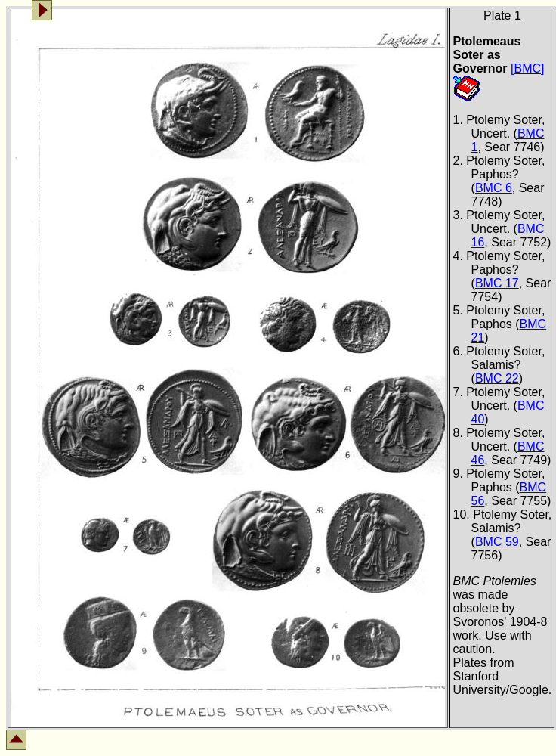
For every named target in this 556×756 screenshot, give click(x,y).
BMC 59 (497, 542)
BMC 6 (494, 188)
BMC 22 (497, 378)
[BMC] (527, 68)
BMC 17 (497, 283)
